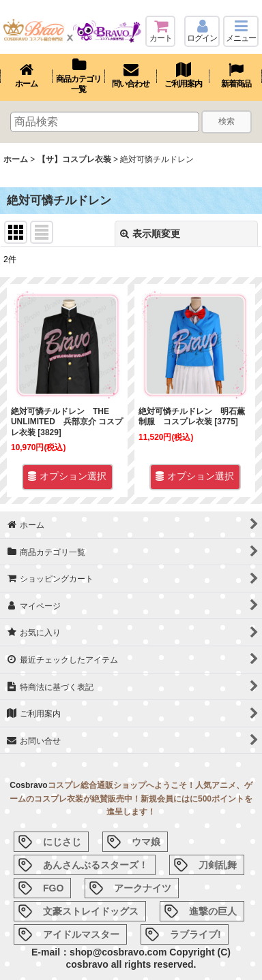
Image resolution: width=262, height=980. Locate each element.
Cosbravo (28, 785)
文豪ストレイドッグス (91, 911)
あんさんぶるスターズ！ (96, 865)
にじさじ (62, 842)
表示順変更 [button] (150, 234)
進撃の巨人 (213, 911)
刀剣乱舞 (218, 865)
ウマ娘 (146, 842)
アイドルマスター (81, 934)
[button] (241, 31)
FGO (53, 888)
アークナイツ (143, 888)
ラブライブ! (195, 934)
